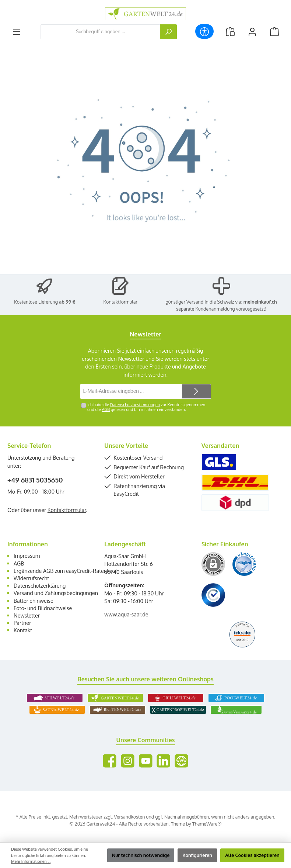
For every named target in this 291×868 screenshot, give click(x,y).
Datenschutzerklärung (40, 585)
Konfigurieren (197, 855)
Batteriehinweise (34, 601)
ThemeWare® (207, 824)
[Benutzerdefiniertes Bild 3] (213, 595)
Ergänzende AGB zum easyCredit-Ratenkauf (65, 571)
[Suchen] (168, 32)
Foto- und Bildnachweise (43, 608)
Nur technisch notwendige (141, 855)
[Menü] (17, 32)
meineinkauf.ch (260, 302)
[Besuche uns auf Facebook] (110, 761)
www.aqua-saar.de (126, 614)
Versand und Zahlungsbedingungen (56, 593)
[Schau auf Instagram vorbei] (128, 761)
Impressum (27, 556)
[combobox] (100, 32)
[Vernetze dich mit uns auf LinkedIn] (163, 761)
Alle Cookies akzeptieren (252, 855)
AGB (106, 409)
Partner (22, 623)
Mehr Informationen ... (31, 861)
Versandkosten (129, 817)
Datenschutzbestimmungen (135, 405)
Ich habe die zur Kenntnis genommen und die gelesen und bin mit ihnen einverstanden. (146, 407)
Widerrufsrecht (31, 578)
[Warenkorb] (274, 32)
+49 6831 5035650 (35, 480)
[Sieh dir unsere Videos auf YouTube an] (146, 761)
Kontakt (23, 630)
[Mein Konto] (252, 32)
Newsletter (27, 615)
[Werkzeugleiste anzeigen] (204, 31)
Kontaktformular (121, 302)
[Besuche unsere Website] (181, 761)
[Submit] (196, 391)
